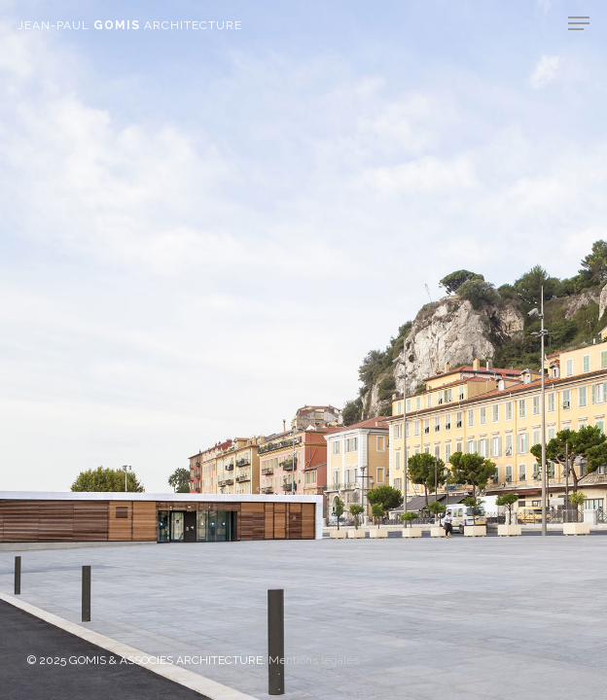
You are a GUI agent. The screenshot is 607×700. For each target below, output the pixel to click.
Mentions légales (314, 660)
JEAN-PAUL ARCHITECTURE (130, 25)
